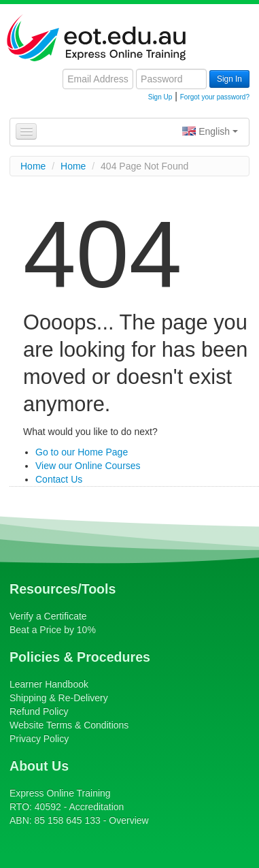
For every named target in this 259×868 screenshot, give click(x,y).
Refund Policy (39, 711)
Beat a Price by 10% (53, 630)
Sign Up (160, 97)
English (210, 131)
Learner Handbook (49, 684)
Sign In (229, 79)
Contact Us (59, 479)
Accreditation (96, 807)
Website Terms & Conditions (69, 725)
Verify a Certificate (48, 616)
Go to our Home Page (82, 452)
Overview (128, 820)
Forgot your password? (215, 97)
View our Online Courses (88, 466)
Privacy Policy (39, 739)
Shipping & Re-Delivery (59, 698)
